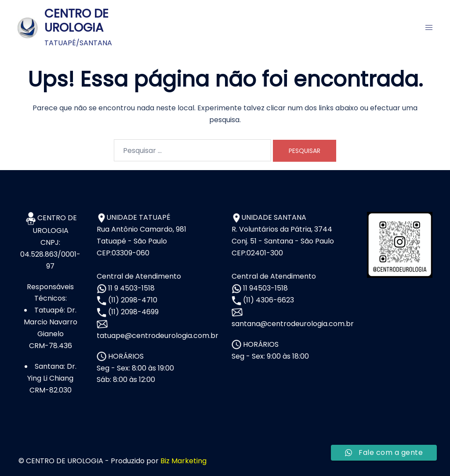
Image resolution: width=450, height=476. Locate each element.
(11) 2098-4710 (132, 300)
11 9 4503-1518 (131, 288)
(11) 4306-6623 (268, 300)
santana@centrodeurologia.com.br (293, 324)
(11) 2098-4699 (132, 312)
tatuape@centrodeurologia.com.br (158, 336)
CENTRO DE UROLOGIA (76, 20)
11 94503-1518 (265, 288)
